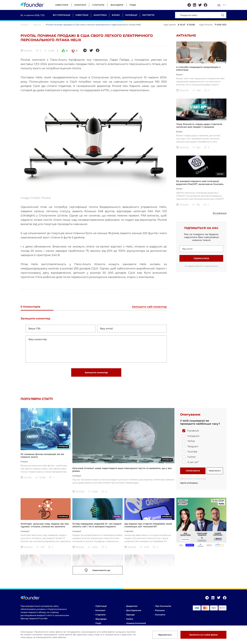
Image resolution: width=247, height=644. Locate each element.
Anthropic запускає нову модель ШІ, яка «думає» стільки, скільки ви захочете (45, 528)
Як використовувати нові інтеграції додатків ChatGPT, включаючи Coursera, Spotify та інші (200, 186)
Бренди (130, 618)
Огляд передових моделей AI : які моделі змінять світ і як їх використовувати (97, 528)
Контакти (160, 618)
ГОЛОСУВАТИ (193, 473)
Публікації (101, 609)
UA (219, 5)
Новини (38, 25)
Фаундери (117, 5)
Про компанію (163, 609)
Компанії (80, 5)
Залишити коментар (96, 375)
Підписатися (201, 260)
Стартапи (98, 5)
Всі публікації (62, 15)
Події (133, 5)
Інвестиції (82, 15)
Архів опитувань (189, 486)
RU (225, 5)
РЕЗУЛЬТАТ (215, 473)
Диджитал (132, 609)
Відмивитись (160, 635)
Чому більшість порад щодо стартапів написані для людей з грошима (199, 127)
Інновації (131, 15)
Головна (25, 25)
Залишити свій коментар (149, 307)
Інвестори (62, 5)
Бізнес (116, 15)
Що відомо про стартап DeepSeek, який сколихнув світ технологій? (148, 528)
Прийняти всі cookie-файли (201, 635)
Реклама (160, 613)
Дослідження (134, 613)
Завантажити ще (98, 573)
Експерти (148, 15)
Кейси (130, 622)
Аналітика (100, 15)
